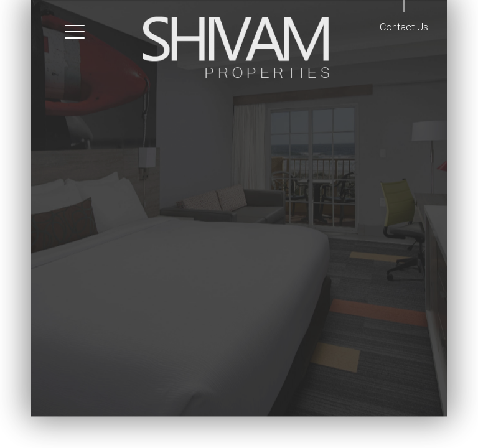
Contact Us (404, 27)
